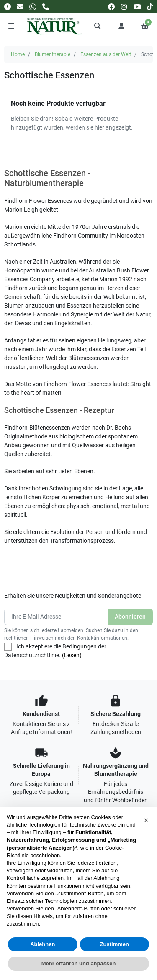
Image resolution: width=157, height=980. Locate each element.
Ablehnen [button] (42, 944)
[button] (98, 26)
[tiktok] (150, 6)
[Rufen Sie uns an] (46, 6)
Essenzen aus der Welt (106, 54)
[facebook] (111, 6)
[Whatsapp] (33, 6)
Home (18, 54)
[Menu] (11, 26)
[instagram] (124, 6)
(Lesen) (72, 655)
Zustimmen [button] (115, 944)
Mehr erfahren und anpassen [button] (79, 963)
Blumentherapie (53, 54)
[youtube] (137, 6)
